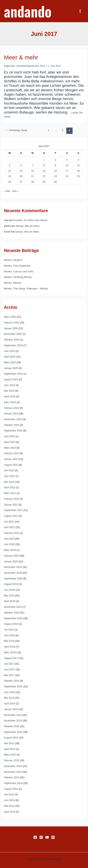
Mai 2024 (9, 391)
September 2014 (13, 783)
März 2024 (10, 402)
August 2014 (11, 789)
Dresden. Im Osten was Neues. (31, 220)
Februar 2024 (12, 408)
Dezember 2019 (13, 567)
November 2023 (13, 419)
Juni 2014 (9, 800)
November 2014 (13, 772)
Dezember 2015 (13, 715)
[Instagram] (41, 837)
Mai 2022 (9, 482)
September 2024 (13, 374)
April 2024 (10, 396)
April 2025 (10, 357)
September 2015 (13, 732)
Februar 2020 (12, 556)
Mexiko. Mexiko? (13, 260)
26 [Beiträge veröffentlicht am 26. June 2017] (10, 182)
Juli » (15, 191)
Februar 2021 (12, 533)
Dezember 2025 (13, 334)
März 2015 (10, 755)
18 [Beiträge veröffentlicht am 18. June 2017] (78, 171)
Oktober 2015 (12, 726)
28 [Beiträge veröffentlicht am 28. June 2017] (32, 182)
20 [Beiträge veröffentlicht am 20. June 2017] (21, 176)
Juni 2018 (9, 635)
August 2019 (11, 584)
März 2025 (10, 362)
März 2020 (10, 550)
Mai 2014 (9, 806)
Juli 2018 (9, 630)
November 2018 (13, 607)
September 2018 (13, 618)
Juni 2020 (9, 544)
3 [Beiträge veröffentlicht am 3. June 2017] (67, 160)
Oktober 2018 (12, 613)
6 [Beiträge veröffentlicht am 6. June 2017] (21, 165)
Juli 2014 (9, 794)
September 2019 (13, 579)
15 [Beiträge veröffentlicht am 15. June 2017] (44, 171)
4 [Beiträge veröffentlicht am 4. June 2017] (78, 160)
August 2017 (11, 658)
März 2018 (10, 652)
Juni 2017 (9, 669)
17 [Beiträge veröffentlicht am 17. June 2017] (67, 171)
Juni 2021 (9, 527)
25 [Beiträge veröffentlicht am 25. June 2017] (78, 176)
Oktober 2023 (12, 425)
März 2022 (10, 493)
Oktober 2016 (12, 681)
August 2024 (11, 379)
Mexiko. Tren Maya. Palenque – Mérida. (26, 289)
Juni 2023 (9, 436)
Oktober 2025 (12, 340)
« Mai (7, 191)
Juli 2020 (9, 539)
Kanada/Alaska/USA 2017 (31, 66)
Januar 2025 (11, 368)
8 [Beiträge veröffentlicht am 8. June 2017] (44, 165)
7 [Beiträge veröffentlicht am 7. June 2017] (33, 165)
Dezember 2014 (13, 766)
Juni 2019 (9, 590)
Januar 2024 (11, 413)
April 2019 (10, 601)
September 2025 (13, 345)
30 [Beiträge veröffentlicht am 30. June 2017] (55, 182)
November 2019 (13, 573)
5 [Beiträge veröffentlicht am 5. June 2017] (10, 165)
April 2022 (10, 487)
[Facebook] (35, 837)
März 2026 (10, 317)
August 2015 (11, 738)
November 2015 (13, 721)
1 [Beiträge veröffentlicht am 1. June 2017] (44, 160)
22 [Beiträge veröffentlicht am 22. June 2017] (44, 176)
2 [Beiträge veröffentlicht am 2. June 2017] (55, 160)
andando (28, 11)
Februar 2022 (12, 499)
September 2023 (13, 431)
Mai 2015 (9, 743)
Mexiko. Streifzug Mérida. (18, 277)
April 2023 (10, 442)
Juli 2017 (9, 664)
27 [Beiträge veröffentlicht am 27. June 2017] (21, 182)
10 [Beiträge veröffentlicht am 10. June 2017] (67, 165)
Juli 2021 (9, 522)
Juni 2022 (9, 476)
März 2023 (10, 448)
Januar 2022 (11, 505)
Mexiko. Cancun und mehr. (19, 271)
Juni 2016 (9, 692)
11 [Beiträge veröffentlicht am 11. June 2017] (78, 165)
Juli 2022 (9, 470)
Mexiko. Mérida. (13, 283)
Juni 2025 (9, 351)
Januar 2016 (11, 709)
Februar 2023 (12, 453)
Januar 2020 (11, 561)
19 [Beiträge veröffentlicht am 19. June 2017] (10, 176)
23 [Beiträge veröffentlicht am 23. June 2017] (55, 176)
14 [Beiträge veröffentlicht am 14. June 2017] (32, 171)
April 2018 (10, 647)
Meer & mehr (21, 57)
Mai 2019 (9, 596)
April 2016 (10, 703)
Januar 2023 (11, 459)
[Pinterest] (53, 837)
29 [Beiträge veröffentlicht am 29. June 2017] (44, 182)
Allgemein (9, 66)
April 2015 (10, 749)
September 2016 (13, 686)
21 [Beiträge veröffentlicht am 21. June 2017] (32, 176)
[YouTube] (47, 837)
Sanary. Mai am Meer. (28, 226)
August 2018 (11, 624)
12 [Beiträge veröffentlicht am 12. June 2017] (10, 171)
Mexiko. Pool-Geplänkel (17, 266)
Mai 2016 (9, 698)
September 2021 (13, 510)
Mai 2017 (9, 675)
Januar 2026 (11, 328)
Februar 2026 (12, 323)
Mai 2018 (9, 641)
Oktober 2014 (12, 777)
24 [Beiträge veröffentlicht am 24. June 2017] (67, 176)
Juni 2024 (9, 385)
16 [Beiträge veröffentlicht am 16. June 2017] (55, 171)
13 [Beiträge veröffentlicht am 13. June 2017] (21, 171)
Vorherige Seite (16, 130)
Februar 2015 (12, 760)
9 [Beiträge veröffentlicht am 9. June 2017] (55, 165)
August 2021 (11, 516)
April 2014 (10, 812)
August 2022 (11, 465)
